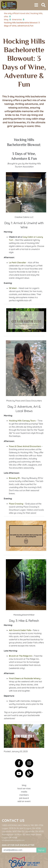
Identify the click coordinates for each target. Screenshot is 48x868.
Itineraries (17, 19)
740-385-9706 (37, 825)
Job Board (24, 798)
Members (24, 795)
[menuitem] (9, 5)
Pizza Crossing (16, 504)
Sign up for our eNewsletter (18, 845)
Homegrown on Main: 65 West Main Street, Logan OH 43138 (22, 836)
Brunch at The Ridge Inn (21, 656)
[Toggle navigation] (36, 5)
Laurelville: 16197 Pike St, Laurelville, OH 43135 (23, 831)
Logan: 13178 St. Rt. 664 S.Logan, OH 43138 (21, 828)
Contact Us (13, 820)
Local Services (24, 788)
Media (24, 792)
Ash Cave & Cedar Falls (20, 630)
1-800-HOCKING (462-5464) (15, 825)
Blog (6, 19)
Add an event (24, 801)
